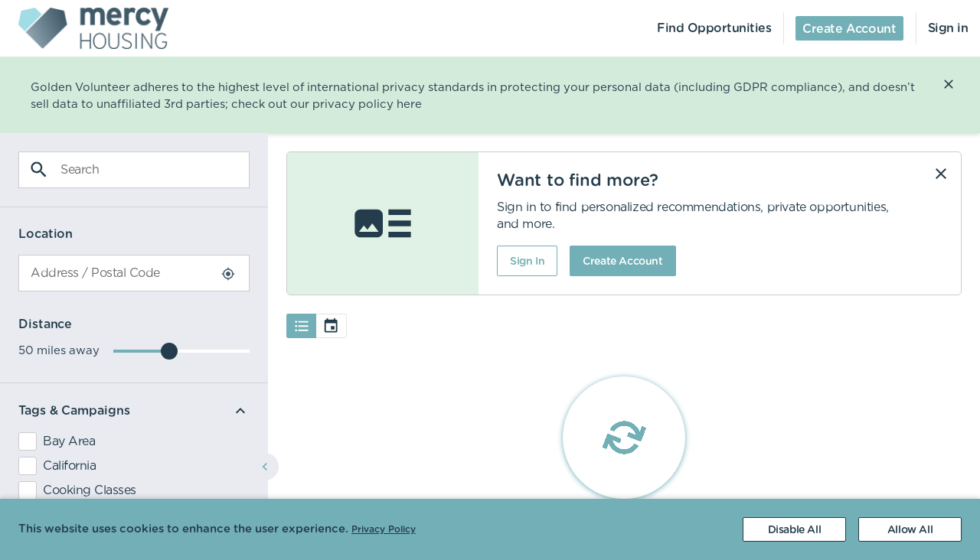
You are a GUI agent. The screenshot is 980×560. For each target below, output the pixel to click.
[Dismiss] (941, 174)
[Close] (949, 84)
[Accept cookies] (910, 529)
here (409, 104)
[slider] (169, 351)
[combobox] (134, 273)
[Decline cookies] (794, 529)
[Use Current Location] (228, 274)
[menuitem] (84, 28)
